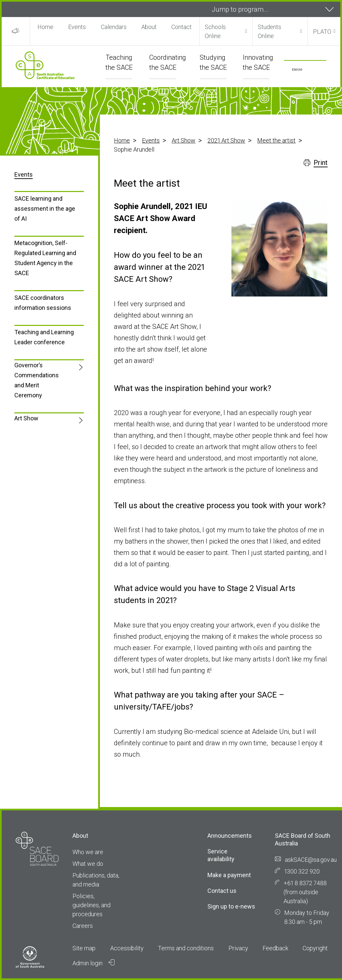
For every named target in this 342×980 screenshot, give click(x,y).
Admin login (94, 963)
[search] (297, 70)
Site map (84, 948)
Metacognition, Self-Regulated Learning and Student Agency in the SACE (45, 258)
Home (45, 27)
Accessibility (127, 948)
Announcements (230, 836)
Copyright (315, 948)
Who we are (88, 852)
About (149, 27)
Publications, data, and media (96, 880)
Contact (182, 27)
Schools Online (215, 31)
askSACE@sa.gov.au (311, 860)
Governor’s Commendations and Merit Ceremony (37, 380)
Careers (83, 926)
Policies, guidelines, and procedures (92, 905)
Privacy (238, 948)
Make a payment (229, 875)
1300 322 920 (302, 871)
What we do (88, 864)
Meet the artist (276, 140)
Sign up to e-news (231, 906)
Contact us (222, 891)
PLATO (322, 32)
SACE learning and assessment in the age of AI (45, 209)
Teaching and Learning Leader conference (44, 337)
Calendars (114, 27)
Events (77, 27)
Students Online (270, 31)
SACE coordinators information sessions (43, 303)
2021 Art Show (226, 140)
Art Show (184, 140)
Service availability (221, 855)
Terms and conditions (186, 948)
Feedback (275, 948)
